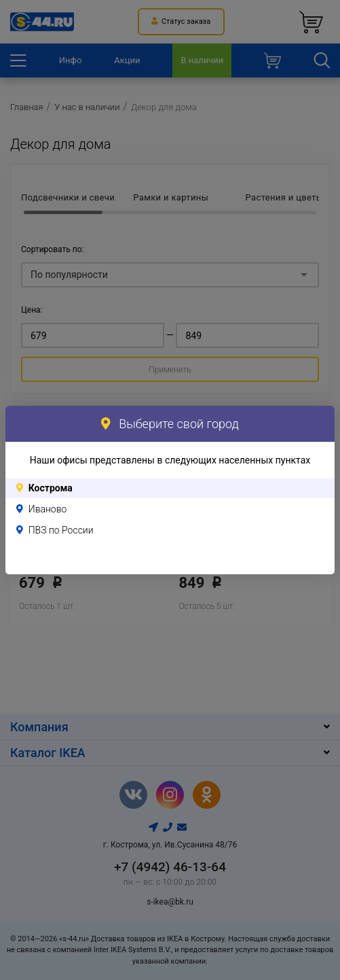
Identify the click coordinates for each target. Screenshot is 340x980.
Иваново (48, 509)
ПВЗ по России (61, 530)
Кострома (51, 488)
